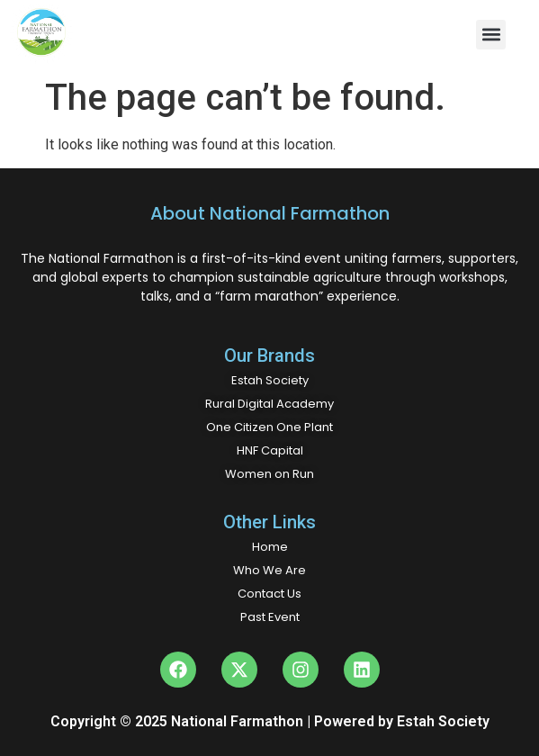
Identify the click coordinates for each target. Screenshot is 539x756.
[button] (491, 35)
